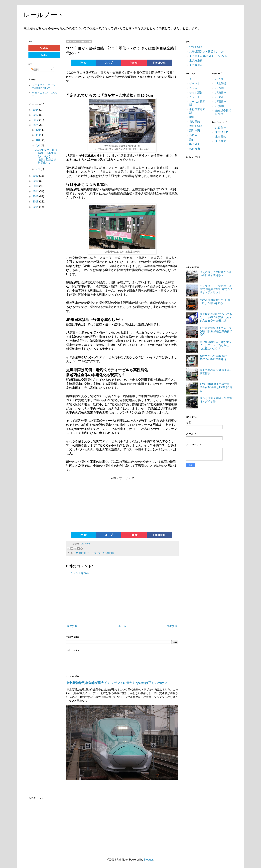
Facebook (159, 63)
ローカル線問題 (106, 553)
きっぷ (193, 79)
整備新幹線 (196, 126)
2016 (36, 196)
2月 (38, 169)
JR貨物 (220, 106)
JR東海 (220, 97)
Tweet (84, 63)
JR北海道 (221, 83)
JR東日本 (81, 553)
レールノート (44, 15)
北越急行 (221, 128)
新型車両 (195, 131)
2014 (36, 207)
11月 (39, 135)
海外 (192, 140)
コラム (193, 88)
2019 (36, 181)
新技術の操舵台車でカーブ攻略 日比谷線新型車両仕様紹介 (216, 331)
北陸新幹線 (196, 47)
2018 (36, 186)
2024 (36, 110)
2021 (36, 125)
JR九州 (220, 79)
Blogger (148, 860)
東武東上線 (196, 61)
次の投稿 (72, 626)
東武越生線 (196, 65)
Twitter (44, 55)
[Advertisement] (92, 505)
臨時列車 (195, 144)
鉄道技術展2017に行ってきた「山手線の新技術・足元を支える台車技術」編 (216, 317)
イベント (195, 83)
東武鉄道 (221, 141)
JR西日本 (221, 102)
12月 (39, 130)
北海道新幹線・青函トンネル (207, 51)
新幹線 (193, 135)
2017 (36, 191)
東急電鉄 (221, 137)
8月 (38, 145)
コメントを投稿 (80, 573)
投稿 (35, 69)
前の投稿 (172, 626)
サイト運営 (196, 93)
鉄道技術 (195, 149)
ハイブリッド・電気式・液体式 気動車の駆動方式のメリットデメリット (216, 289)
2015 (36, 202)
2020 (36, 176)
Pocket (134, 63)
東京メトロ (222, 132)
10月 (39, 140)
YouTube (44, 48)
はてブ (109, 63)
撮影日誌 (195, 122)
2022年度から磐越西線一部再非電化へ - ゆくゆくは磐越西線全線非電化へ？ (46, 156)
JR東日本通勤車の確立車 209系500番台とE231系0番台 (216, 387)
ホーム (122, 626)
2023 (36, 115)
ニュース (92, 553)
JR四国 (220, 88)
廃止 (192, 117)
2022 (36, 120)
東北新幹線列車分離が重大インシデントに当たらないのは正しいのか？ (117, 683)
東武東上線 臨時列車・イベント (208, 56)
